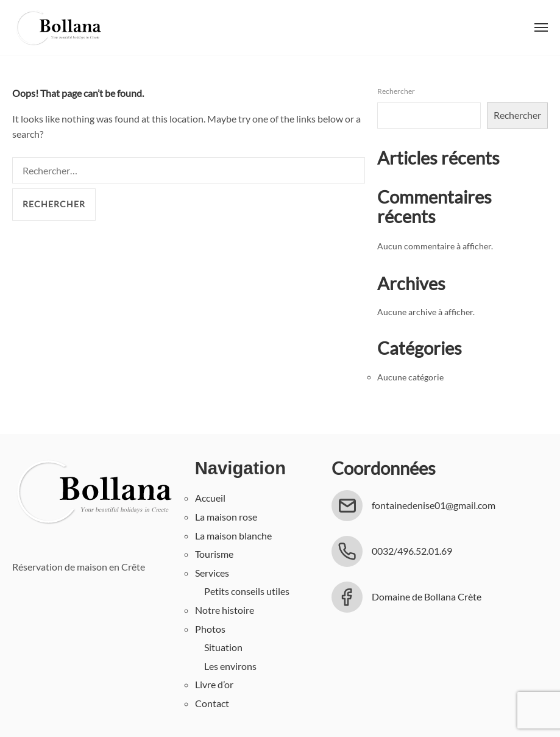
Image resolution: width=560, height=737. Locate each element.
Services (212, 573)
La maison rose (226, 517)
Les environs (230, 666)
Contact (212, 703)
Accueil (210, 498)
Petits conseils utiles (247, 591)
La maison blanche (233, 536)
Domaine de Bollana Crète (427, 596)
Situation (223, 647)
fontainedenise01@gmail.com (434, 505)
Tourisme (214, 554)
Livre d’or (214, 684)
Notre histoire (225, 610)
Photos (210, 629)
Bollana (58, 27)
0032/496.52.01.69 (412, 551)
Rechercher (396, 91)
